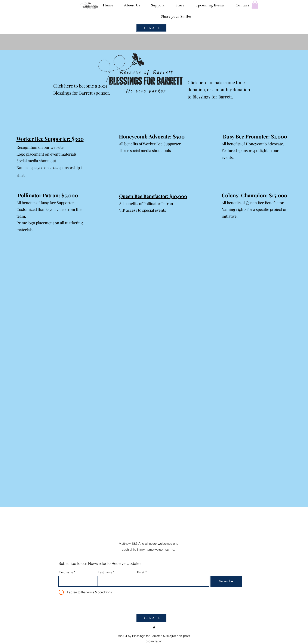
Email (141, 572)
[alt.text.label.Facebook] (154, 628)
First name (66, 572)
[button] (255, 4)
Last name (105, 572)
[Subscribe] (226, 581)
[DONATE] (151, 28)
